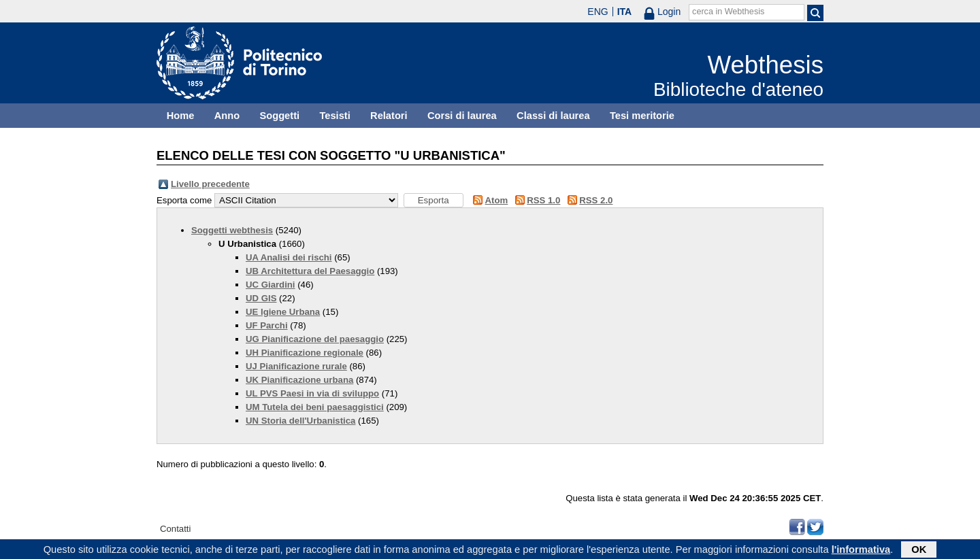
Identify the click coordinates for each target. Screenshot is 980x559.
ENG (598, 12)
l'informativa (861, 550)
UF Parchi (267, 325)
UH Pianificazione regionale (305, 353)
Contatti (175, 529)
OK (919, 550)
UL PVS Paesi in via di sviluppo (312, 393)
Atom (497, 200)
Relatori (389, 116)
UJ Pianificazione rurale (296, 366)
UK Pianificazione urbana (299, 380)
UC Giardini (271, 285)
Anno (227, 116)
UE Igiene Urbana (283, 312)
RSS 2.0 (596, 200)
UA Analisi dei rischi (289, 257)
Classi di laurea (553, 116)
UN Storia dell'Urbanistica (300, 421)
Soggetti (279, 116)
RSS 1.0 (543, 200)
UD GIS (261, 298)
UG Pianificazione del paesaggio (315, 339)
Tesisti (334, 116)
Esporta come (184, 200)
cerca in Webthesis (728, 12)
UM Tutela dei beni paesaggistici (315, 407)
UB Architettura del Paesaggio (310, 271)
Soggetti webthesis (232, 230)
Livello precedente (210, 184)
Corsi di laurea (462, 116)
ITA (625, 12)
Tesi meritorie (642, 116)
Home (181, 116)
